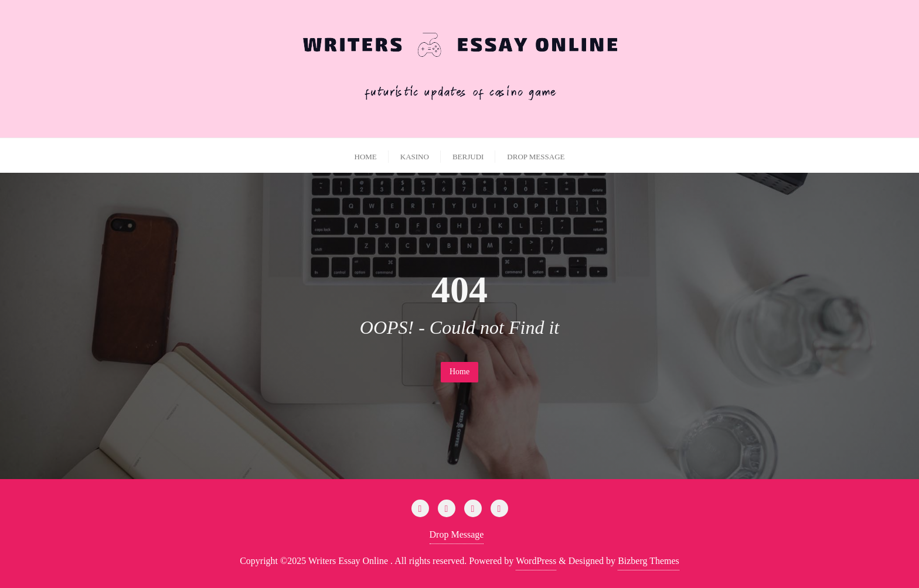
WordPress (536, 561)
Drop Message (457, 534)
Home (459, 372)
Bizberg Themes (649, 561)
